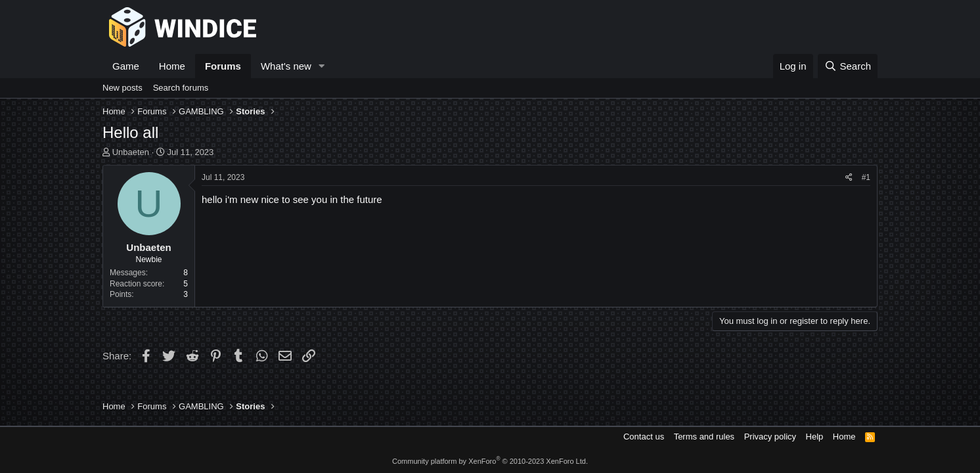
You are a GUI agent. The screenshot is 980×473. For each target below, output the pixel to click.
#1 (866, 177)
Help (815, 437)
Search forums (181, 88)
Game (126, 66)
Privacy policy (770, 437)
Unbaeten (131, 152)
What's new (286, 66)
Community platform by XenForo (490, 461)
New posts (122, 88)
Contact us (644, 437)
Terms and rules (704, 437)
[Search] (848, 66)
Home (172, 66)
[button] (322, 66)
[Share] (849, 178)
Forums (223, 66)
